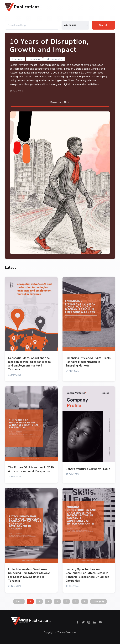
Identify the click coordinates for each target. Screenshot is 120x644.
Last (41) (98, 601)
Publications (22, 7)
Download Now (60, 102)
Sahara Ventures (67, 632)
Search (103, 25)
